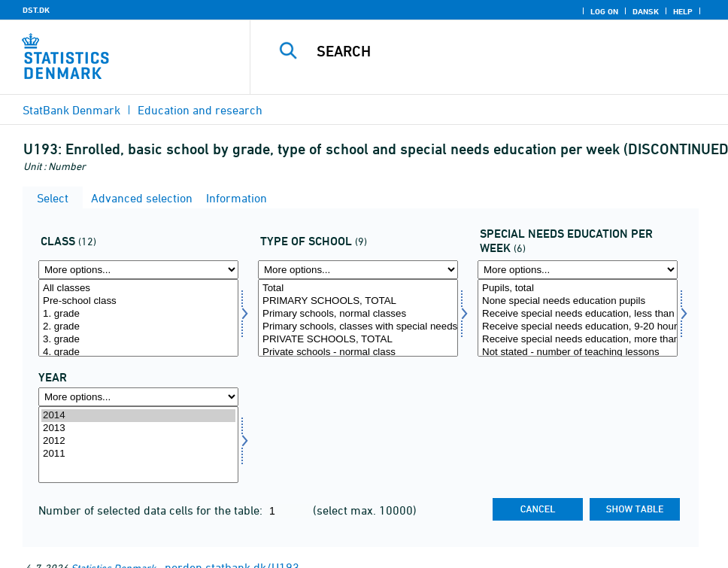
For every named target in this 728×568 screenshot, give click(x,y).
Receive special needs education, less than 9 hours (578, 314)
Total (358, 289)
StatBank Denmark (71, 110)
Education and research (200, 110)
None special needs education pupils (578, 301)
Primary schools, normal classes (358, 314)
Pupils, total (578, 289)
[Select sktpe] (358, 318)
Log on (604, 11)
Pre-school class (138, 301)
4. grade (138, 352)
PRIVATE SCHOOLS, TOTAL (358, 340)
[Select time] (138, 445)
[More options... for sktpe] (358, 270)
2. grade (138, 327)
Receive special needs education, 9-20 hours (578, 327)
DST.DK (36, 10)
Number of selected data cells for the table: (152, 510)
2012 (138, 441)
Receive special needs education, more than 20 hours (578, 340)
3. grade (138, 340)
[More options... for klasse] (138, 270)
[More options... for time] (138, 397)
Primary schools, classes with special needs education (358, 327)
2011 (138, 454)
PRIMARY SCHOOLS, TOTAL (358, 301)
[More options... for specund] (578, 270)
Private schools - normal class (358, 352)
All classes (138, 289)
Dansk (646, 11)
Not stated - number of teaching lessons (578, 352)
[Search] (499, 51)
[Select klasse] (138, 318)
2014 (138, 416)
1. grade (138, 314)
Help (683, 11)
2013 (138, 428)
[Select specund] (578, 318)
